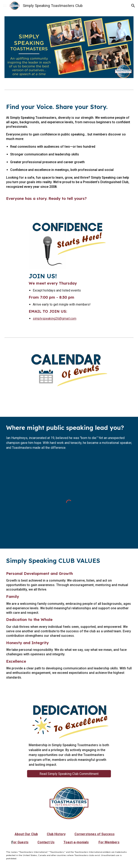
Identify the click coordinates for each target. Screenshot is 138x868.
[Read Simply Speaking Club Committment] (69, 774)
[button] (5, 6)
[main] (69, 153)
